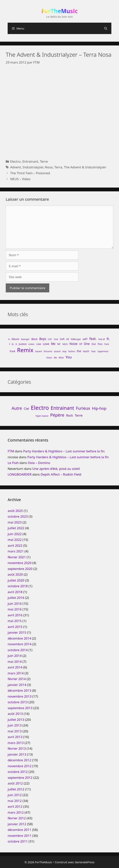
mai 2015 (15, 621)
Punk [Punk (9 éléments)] (13, 351)
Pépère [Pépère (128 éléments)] (57, 415)
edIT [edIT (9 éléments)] (85, 339)
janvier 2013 (17, 754)
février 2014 (17, 679)
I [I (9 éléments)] (10, 344)
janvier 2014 (17, 685)
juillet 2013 (16, 720)
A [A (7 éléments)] (9, 339)
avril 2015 (15, 627)
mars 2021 (16, 551)
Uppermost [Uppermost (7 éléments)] (103, 351)
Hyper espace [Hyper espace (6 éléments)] (42, 416)
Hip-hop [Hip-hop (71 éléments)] (99, 408)
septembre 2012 (20, 778)
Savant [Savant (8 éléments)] (39, 351)
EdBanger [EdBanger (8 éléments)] (76, 339)
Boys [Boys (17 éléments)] (43, 339)
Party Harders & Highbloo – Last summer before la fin (64, 451)
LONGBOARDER (20, 474)
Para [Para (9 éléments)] (100, 344)
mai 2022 (15, 540)
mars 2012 (16, 812)
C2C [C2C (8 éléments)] (50, 339)
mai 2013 (15, 731)
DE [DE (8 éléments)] (68, 339)
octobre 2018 (18, 586)
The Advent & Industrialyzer (85, 167)
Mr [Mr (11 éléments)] (59, 344)
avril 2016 (15, 615)
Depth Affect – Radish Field (61, 474)
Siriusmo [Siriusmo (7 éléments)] (48, 351)
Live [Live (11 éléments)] (39, 344)
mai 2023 (15, 522)
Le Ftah (13, 463)
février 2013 (17, 748)
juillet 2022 (16, 528)
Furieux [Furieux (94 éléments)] (83, 408)
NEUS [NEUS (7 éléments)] (65, 344)
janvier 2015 (17, 632)
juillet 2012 (16, 789)
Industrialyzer (33, 167)
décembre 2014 (19, 638)
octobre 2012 (18, 772)
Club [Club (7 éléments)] (56, 339)
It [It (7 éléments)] (16, 344)
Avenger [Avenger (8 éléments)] (25, 339)
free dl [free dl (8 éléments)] (101, 339)
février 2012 (17, 818)
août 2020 (15, 574)
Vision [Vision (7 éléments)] (49, 358)
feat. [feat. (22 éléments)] (93, 339)
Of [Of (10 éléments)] (81, 344)
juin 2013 (15, 725)
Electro (15, 161)
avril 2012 (15, 806)
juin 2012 (15, 795)
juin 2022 (15, 534)
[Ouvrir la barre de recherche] (106, 28)
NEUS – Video (20, 179)
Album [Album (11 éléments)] (15, 339)
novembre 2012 (20, 766)
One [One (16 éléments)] (87, 344)
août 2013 (15, 714)
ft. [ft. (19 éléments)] (108, 339)
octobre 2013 (18, 702)
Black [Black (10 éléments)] (34, 339)
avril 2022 (15, 545)
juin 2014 (15, 656)
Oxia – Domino (39, 463)
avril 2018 (15, 592)
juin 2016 (15, 603)
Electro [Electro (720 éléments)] (40, 408)
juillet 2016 (16, 598)
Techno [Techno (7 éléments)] (72, 351)
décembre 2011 (19, 830)
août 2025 (15, 511)
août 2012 (15, 783)
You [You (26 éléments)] (69, 357)
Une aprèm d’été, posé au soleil (56, 469)
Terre (44, 161)
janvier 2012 (17, 824)
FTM (11, 451)
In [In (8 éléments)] (13, 344)
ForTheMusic (59, 11)
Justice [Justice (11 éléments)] (23, 344)
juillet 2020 (16, 580)
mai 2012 (15, 801)
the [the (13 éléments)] (79, 351)
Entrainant (30, 161)
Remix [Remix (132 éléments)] (25, 350)
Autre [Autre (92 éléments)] (17, 408)
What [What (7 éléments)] (61, 358)
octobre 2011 (18, 841)
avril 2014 (15, 667)
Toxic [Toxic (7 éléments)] (93, 351)
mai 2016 (15, 609)
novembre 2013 (20, 696)
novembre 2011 (20, 836)
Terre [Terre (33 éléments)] (79, 415)
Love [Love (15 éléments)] (46, 344)
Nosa (49, 167)
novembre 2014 (20, 644)
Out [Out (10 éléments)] (94, 344)
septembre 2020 (20, 569)
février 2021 (17, 557)
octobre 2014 (18, 650)
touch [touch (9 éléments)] (86, 351)
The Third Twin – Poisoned (30, 173)
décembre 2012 (19, 760)
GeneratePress (85, 862)
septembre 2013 (20, 708)
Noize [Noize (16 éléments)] (74, 344)
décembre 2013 (19, 690)
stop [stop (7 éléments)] (64, 351)
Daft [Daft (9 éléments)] (62, 339)
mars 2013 (16, 743)
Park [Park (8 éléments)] (107, 344)
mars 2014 (16, 673)
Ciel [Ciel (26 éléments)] (26, 409)
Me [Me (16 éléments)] (53, 344)
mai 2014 (15, 662)
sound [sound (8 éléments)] (57, 351)
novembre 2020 (20, 563)
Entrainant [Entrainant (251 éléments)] (62, 408)
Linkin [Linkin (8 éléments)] (32, 344)
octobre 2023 (18, 516)
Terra (58, 167)
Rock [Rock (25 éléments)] (70, 415)
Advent (15, 167)
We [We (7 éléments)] (55, 358)
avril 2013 (15, 737)
